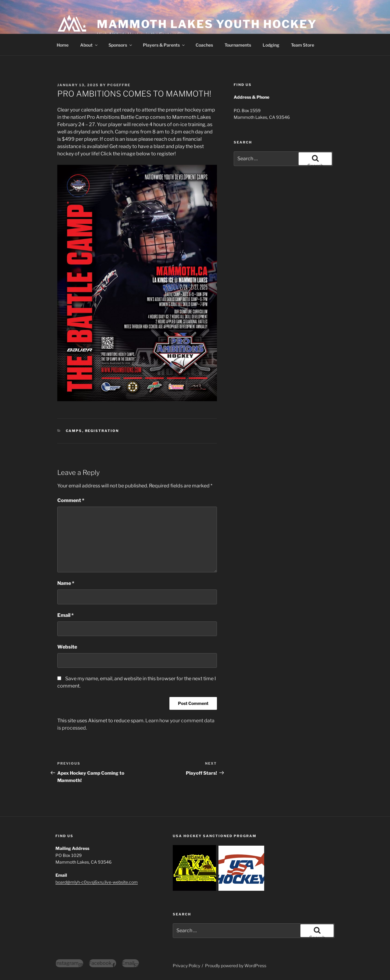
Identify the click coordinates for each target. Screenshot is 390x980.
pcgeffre (119, 85)
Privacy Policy (186, 966)
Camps (74, 431)
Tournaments (238, 45)
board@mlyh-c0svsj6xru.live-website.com (97, 882)
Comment (71, 500)
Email (66, 615)
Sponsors (121, 45)
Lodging (271, 45)
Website (67, 647)
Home (63, 45)
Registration (102, 431)
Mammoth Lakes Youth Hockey (207, 24)
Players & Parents (164, 45)
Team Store (303, 45)
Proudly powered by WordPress (236, 966)
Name (66, 583)
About (89, 45)
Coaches (204, 45)
